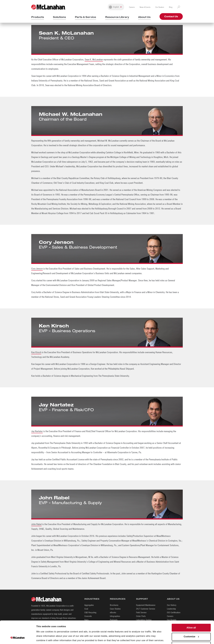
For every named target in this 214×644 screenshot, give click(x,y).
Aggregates (89, 605)
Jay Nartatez (37, 431)
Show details (43, 638)
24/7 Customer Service (146, 609)
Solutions (59, 17)
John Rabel (36, 524)
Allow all (191, 617)
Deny (191, 635)
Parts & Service (86, 17)
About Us (144, 17)
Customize (191, 626)
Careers (132, 7)
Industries (92, 599)
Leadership (171, 609)
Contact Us (171, 16)
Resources (118, 599)
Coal (86, 609)
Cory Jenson (37, 269)
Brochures (114, 605)
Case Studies (115, 609)
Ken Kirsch (36, 352)
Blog (171, 7)
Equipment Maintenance (146, 605)
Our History (172, 605)
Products (38, 17)
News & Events (145, 7)
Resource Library (117, 17)
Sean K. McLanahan (94, 60)
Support (142, 599)
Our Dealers (160, 7)
